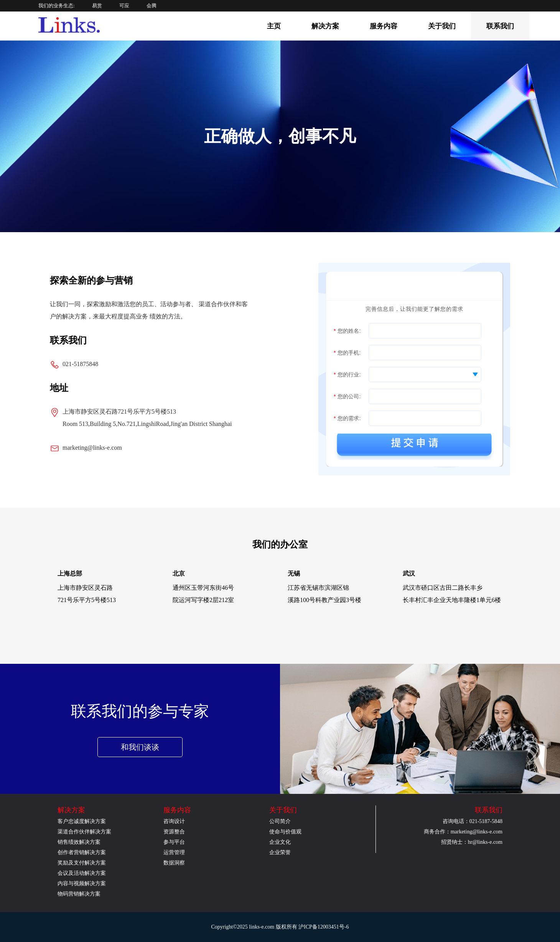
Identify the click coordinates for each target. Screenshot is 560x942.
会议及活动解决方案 (82, 873)
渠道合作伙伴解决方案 (84, 832)
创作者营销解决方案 (82, 852)
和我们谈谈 (140, 747)
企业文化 (280, 842)
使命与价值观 (285, 832)
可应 (124, 6)
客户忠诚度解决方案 (82, 821)
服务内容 (384, 26)
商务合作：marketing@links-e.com (463, 832)
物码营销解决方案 (79, 894)
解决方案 (325, 26)
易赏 (97, 6)
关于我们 (442, 26)
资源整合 (174, 832)
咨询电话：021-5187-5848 (473, 821)
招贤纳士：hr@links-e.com (472, 842)
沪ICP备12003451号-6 (324, 927)
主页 (274, 26)
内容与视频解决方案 (82, 883)
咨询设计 (174, 821)
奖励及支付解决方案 (82, 863)
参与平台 (174, 842)
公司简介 (280, 821)
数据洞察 (174, 863)
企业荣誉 (280, 852)
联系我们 (500, 26)
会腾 (152, 6)
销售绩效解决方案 (79, 842)
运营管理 (174, 852)
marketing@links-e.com (92, 448)
